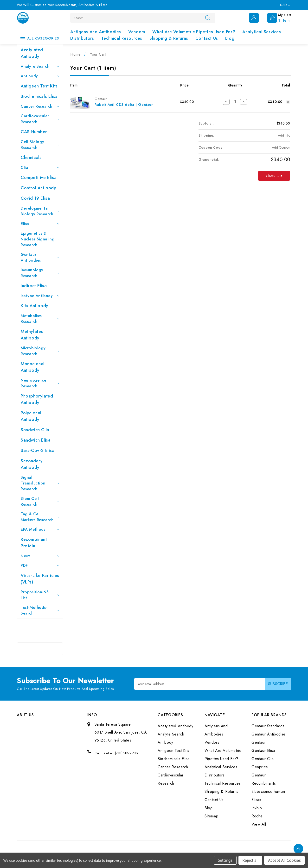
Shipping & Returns (169, 38)
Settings (225, 860)
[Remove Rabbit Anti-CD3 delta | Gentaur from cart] (288, 102)
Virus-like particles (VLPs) (40, 579)
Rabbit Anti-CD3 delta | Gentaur (124, 105)
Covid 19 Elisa (35, 198)
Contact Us (207, 38)
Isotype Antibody (40, 296)
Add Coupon (281, 147)
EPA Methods (40, 529)
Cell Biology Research (40, 145)
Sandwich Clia (35, 430)
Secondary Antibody (32, 464)
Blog (230, 38)
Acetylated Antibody (32, 53)
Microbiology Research (40, 351)
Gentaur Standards (268, 726)
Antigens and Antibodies (96, 32)
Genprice (260, 767)
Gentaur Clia (263, 759)
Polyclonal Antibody (31, 416)
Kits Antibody (35, 306)
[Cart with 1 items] (275, 17)
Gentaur (259, 742)
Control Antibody (38, 188)
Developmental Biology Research (40, 211)
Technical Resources (122, 38)
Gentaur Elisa (263, 751)
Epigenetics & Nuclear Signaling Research (40, 239)
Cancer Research (40, 106)
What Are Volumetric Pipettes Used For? (194, 32)
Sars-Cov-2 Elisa (38, 451)
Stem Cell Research (40, 501)
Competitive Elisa (39, 178)
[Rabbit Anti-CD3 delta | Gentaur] (235, 102)
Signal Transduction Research (40, 483)
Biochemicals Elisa (39, 96)
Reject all (250, 860)
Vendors (137, 32)
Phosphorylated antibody (37, 399)
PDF (40, 566)
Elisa (40, 224)
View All (259, 824)
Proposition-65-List (40, 595)
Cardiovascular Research (40, 119)
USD (285, 5)
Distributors (82, 38)
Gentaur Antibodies (40, 257)
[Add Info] (284, 136)
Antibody (40, 76)
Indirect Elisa (34, 286)
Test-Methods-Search (40, 610)
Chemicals (31, 158)
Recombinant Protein (34, 543)
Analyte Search (40, 66)
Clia (40, 168)
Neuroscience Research (40, 383)
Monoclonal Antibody (33, 367)
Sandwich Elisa (36, 440)
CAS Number (34, 132)
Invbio (257, 808)
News (40, 556)
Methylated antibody (32, 335)
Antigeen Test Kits (39, 86)
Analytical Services (262, 32)
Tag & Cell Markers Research (40, 517)
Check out (274, 176)
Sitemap (211, 816)
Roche (257, 816)
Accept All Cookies (284, 860)
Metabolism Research (40, 319)
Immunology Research (40, 273)
